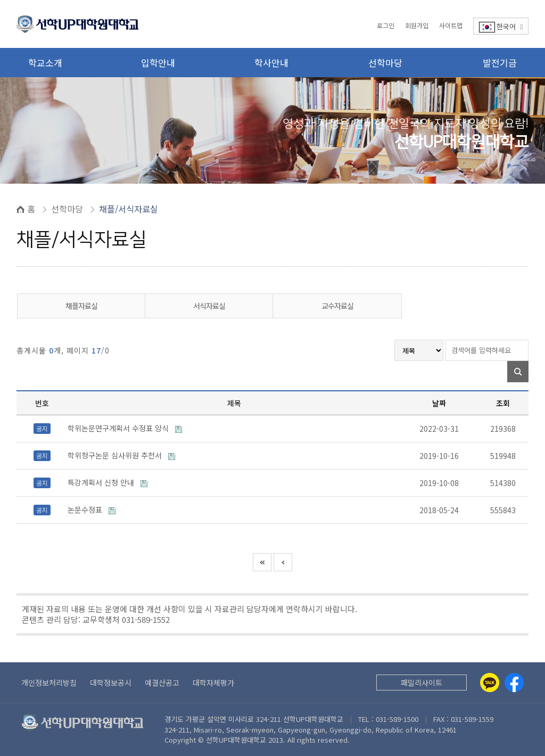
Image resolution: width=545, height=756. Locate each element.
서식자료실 (209, 306)
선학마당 (385, 63)
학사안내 (271, 63)
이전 (283, 562)
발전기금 (500, 63)
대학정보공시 (111, 683)
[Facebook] (514, 683)
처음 (262, 562)
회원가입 (417, 25)
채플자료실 (81, 306)
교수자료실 (337, 306)
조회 (503, 403)
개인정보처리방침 (49, 683)
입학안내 (158, 63)
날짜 (439, 403)
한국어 (501, 27)
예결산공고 (162, 683)
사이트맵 (451, 25)
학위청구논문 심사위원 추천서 (116, 455)
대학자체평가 (213, 683)
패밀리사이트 (422, 683)
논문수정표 (86, 510)
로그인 (386, 25)
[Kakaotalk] (490, 683)
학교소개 (45, 63)
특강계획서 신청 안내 (102, 482)
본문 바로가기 (0, 0)
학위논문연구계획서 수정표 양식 (119, 428)
